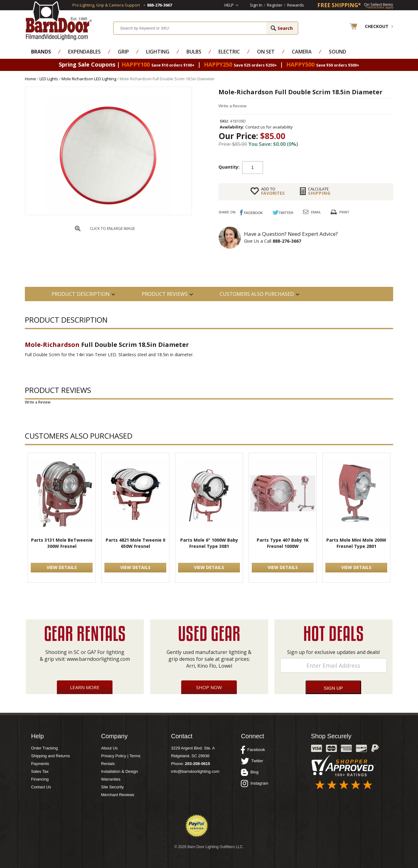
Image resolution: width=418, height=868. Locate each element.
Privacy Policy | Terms (121, 756)
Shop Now (209, 687)
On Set (266, 52)
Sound (338, 52)
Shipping (319, 191)
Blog (250, 772)
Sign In (256, 5)
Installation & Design (119, 771)
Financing (40, 779)
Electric (229, 52)
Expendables (84, 52)
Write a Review (232, 106)
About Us (109, 748)
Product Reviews (165, 294)
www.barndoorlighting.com (98, 659)
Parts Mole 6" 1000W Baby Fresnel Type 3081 (209, 543)
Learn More (85, 687)
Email (316, 212)
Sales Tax (40, 771)
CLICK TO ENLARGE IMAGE (112, 229)
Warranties (111, 779)
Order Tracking (44, 748)
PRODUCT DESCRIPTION (81, 294)
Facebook (253, 750)
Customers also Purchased (257, 294)
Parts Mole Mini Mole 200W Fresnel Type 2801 (356, 543)
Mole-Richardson (52, 345)
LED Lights (49, 79)
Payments (40, 764)
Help (229, 5)
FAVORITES (273, 191)
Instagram (255, 783)
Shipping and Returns (51, 756)
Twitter (252, 761)
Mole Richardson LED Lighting (89, 79)
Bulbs (194, 52)
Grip (123, 52)
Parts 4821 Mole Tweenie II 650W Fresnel (136, 543)
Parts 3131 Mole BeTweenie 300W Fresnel (62, 543)
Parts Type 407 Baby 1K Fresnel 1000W (283, 543)
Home (30, 79)
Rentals (108, 764)
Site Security (112, 787)
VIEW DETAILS (62, 567)
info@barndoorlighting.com (195, 771)
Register (275, 5)
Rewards (296, 5)
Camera (302, 52)
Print (344, 212)
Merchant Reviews (118, 795)
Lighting (158, 52)
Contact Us (41, 787)
